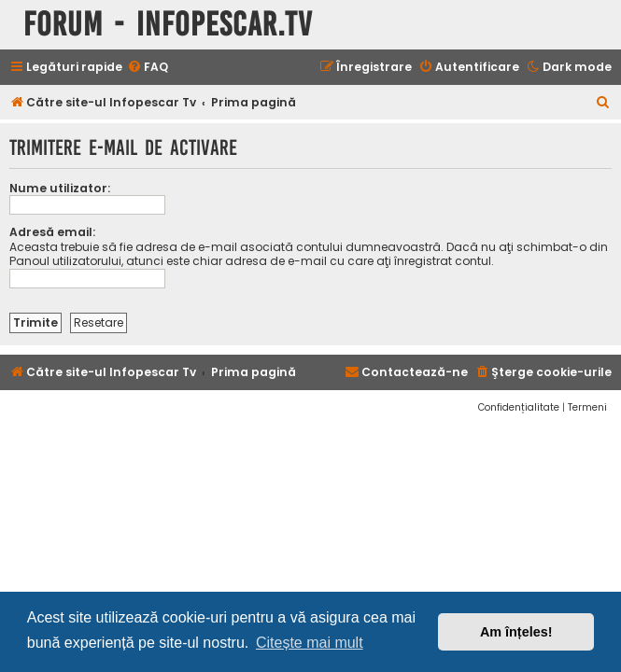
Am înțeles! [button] (516, 632)
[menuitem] (148, 68)
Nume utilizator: (60, 188)
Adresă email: (52, 232)
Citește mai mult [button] (310, 643)
